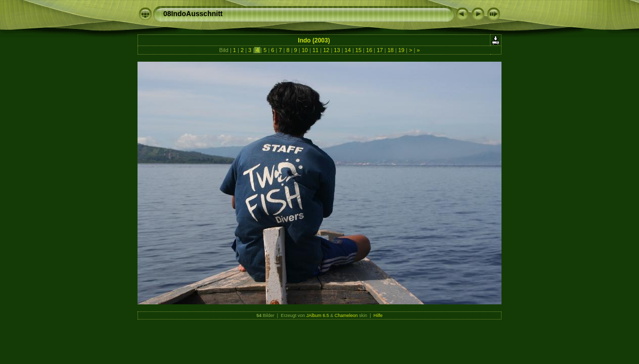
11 (315, 50)
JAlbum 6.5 (318, 315)
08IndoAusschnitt (193, 14)
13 (337, 50)
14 (348, 50)
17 (380, 50)
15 (358, 50)
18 (390, 50)
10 (305, 50)
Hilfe (378, 315)
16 (369, 50)
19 (401, 50)
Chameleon (346, 315)
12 (326, 50)
